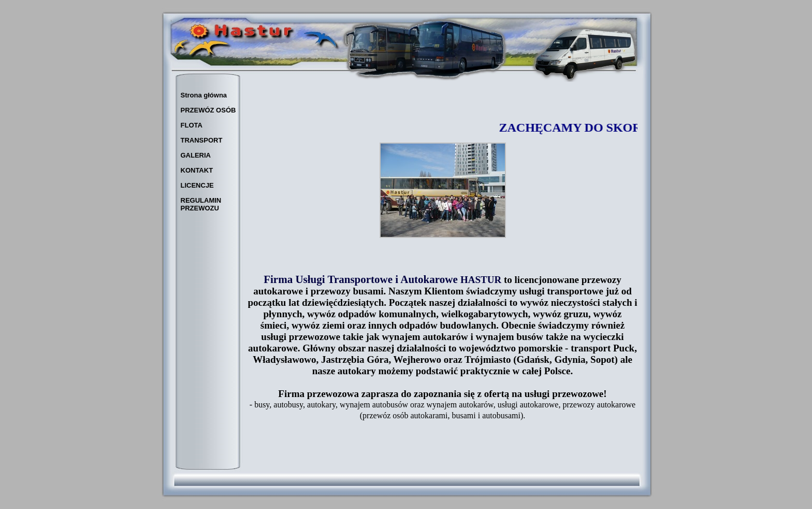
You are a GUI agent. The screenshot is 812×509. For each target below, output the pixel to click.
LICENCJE (197, 185)
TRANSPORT (202, 140)
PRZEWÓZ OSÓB (208, 110)
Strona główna (204, 95)
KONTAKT (197, 170)
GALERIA (196, 155)
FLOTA (192, 125)
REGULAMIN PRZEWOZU (201, 204)
